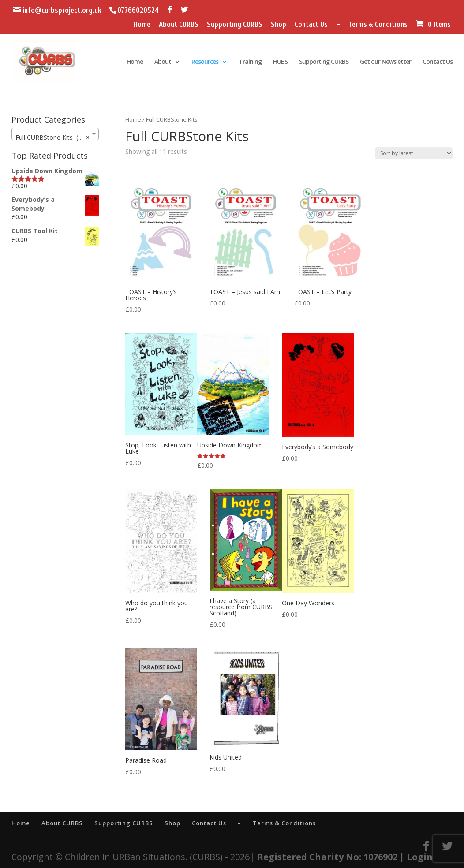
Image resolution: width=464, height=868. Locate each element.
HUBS (280, 62)
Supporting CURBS (235, 25)
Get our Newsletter (385, 62)
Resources (205, 62)
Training (250, 62)
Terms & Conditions (378, 25)
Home (142, 25)
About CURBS (179, 25)
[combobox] (55, 134)
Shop (279, 25)
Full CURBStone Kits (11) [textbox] (52, 138)
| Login (416, 857)
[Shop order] (414, 153)
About (163, 62)
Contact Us (311, 25)
